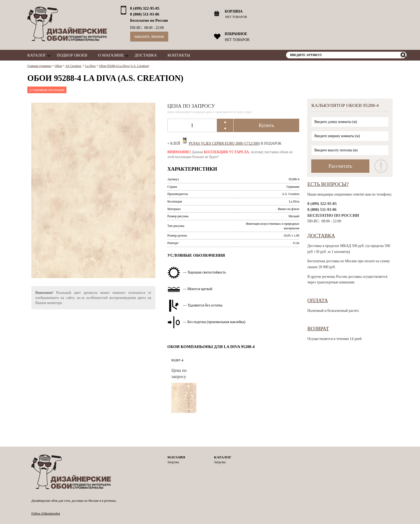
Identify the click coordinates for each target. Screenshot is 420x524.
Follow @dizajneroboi (46, 514)
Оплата (318, 300)
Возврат (318, 329)
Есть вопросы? (328, 184)
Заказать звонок (149, 36)
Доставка (146, 55)
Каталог (37, 55)
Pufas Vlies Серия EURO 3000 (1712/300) (224, 143)
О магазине (111, 55)
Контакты (179, 55)
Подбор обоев (72, 55)
